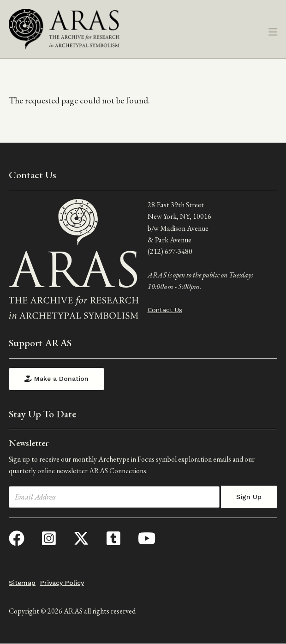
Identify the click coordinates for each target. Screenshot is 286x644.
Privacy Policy (62, 583)
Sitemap (22, 583)
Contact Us (165, 310)
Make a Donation (57, 379)
